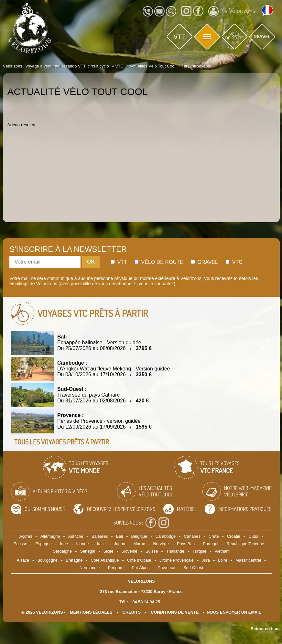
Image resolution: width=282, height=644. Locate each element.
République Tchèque (245, 544)
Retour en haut (265, 629)
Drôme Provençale (177, 560)
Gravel (204, 262)
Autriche (76, 536)
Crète (214, 536)
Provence (167, 568)
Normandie (90, 568)
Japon (119, 544)
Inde (64, 544)
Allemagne (50, 536)
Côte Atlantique (105, 560)
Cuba (253, 536)
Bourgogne (47, 560)
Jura (206, 560)
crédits (132, 612)
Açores (26, 536)
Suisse (152, 551)
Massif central (248, 560)
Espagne (43, 544)
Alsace (23, 560)
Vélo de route (159, 262)
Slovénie (130, 551)
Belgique (139, 536)
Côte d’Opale (139, 560)
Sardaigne (62, 551)
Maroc (139, 544)
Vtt (119, 262)
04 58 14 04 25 (146, 602)
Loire (222, 560)
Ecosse (20, 544)
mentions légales (91, 612)
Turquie (199, 551)
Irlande (82, 544)
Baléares (100, 536)
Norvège (161, 544)
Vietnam (222, 551)
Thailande (175, 551)
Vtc (234, 262)
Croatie (234, 536)
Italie (101, 544)
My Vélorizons (232, 11)
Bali (119, 536)
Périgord (116, 568)
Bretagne (74, 560)
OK (91, 262)
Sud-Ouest (193, 568)
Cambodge (166, 536)
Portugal (211, 544)
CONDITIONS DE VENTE (175, 612)
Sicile (108, 551)
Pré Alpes (141, 568)
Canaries (192, 536)
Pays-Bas (186, 544)
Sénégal (87, 551)
